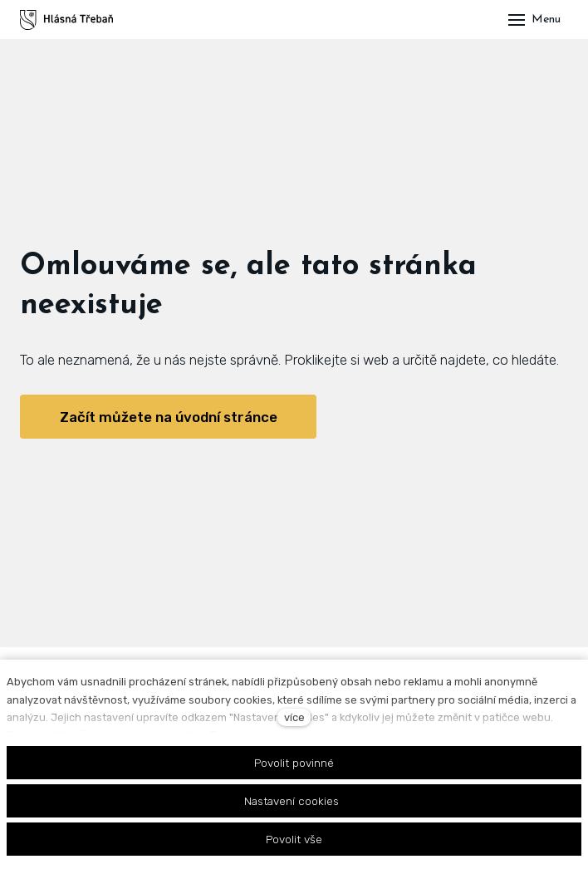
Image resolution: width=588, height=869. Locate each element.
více (294, 717)
